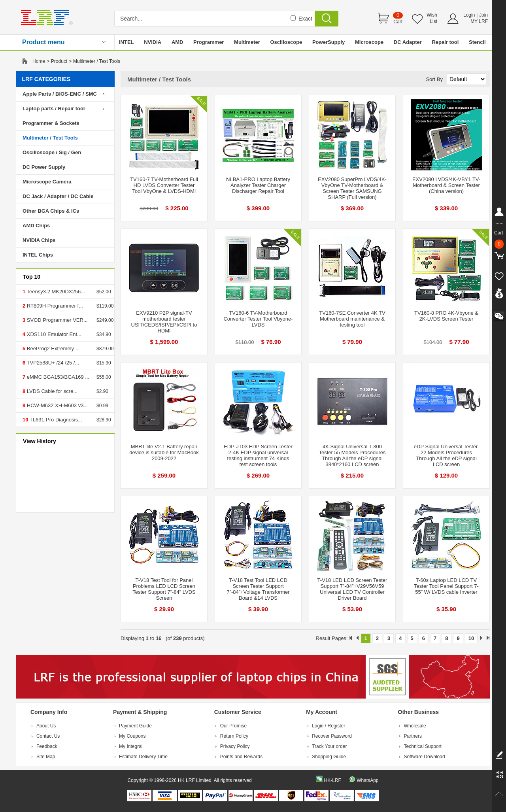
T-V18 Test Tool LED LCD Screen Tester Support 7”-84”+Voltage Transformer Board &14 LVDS (258, 589)
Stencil (477, 42)
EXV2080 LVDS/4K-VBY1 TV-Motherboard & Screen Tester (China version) (446, 185)
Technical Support (423, 746)
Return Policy (234, 736)
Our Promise (233, 726)
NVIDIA (153, 42)
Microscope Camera (47, 182)
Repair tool (445, 42)
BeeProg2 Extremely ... (52, 348)
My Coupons (132, 736)
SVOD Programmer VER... (56, 320)
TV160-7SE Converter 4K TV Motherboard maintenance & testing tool (352, 319)
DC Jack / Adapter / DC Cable (58, 196)
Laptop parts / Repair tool (54, 109)
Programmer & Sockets (51, 123)
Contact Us (48, 736)
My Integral (131, 746)
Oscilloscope (286, 42)
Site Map (46, 757)
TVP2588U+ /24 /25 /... (52, 363)
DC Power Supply (44, 167)
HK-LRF (332, 780)
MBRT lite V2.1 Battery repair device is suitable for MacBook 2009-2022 (164, 452)
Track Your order (329, 746)
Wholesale (415, 726)
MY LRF (479, 21)
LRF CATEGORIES (46, 79)
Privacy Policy (235, 746)
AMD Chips (36, 226)
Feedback (47, 746)
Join (483, 15)
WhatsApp (367, 780)
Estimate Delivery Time (143, 757)
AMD (177, 42)
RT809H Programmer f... (54, 306)
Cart (398, 22)
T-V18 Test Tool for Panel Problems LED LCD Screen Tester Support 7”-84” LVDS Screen (164, 589)
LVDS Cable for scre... (51, 391)
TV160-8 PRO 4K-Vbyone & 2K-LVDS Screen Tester (446, 316)
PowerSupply (329, 42)
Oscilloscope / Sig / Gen (52, 152)
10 (471, 638)
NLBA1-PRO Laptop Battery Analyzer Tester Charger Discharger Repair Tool (258, 185)
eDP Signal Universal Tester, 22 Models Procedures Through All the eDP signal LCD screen (446, 455)
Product (59, 61)
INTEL (126, 42)
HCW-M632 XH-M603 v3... (57, 405)
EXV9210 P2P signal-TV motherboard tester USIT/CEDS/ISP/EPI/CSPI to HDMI (164, 322)
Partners (413, 736)
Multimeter (247, 42)
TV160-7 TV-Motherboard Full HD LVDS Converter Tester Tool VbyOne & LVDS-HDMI (164, 185)
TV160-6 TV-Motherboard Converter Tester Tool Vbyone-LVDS (258, 319)
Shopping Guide (329, 757)
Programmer (209, 42)
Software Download (425, 757)
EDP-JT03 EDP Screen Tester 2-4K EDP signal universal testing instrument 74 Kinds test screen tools (258, 455)
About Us (46, 726)
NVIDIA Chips (39, 240)
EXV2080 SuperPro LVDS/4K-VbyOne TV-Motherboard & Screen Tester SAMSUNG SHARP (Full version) (352, 188)
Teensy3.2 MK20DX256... (55, 292)
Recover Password (332, 736)
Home (39, 61)
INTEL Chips (38, 255)
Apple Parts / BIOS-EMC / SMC (60, 94)
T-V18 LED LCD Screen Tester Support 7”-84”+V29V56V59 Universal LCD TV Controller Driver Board (352, 589)
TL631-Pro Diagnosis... (55, 420)
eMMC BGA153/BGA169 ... (57, 377)
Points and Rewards (241, 757)
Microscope (369, 42)
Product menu (43, 42)
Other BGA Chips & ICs (51, 211)
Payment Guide (135, 726)
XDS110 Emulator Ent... (53, 334)
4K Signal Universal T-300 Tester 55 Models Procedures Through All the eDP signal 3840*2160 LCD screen (352, 455)
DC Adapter (408, 42)
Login (469, 15)
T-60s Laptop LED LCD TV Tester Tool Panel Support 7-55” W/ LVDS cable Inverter (446, 586)
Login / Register (329, 726)
